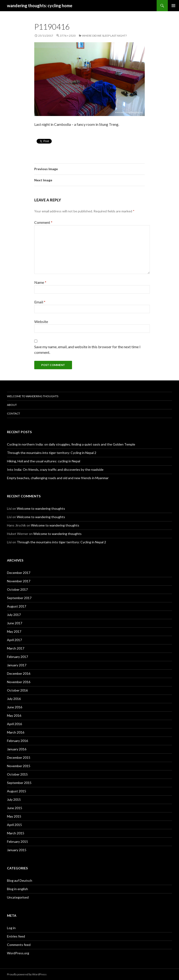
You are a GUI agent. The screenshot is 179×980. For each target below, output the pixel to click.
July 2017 (14, 615)
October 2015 (17, 774)
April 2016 (14, 724)
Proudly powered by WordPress (27, 974)
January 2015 (17, 850)
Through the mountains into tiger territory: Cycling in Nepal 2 (52, 453)
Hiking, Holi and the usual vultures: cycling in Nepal (44, 461)
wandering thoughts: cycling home (40, 6)
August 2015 (17, 791)
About (12, 405)
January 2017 (17, 665)
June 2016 (15, 707)
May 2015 (14, 816)
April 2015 (14, 825)
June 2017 (15, 623)
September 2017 (19, 598)
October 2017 (17, 589)
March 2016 (16, 732)
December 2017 (19, 573)
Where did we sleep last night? (104, 36)
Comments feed (19, 945)
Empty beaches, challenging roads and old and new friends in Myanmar (58, 478)
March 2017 (16, 648)
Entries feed (16, 936)
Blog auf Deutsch (20, 880)
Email (40, 302)
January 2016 (17, 749)
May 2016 (14, 715)
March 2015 (16, 833)
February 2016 (17, 741)
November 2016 (19, 682)
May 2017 (14, 631)
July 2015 (14, 799)
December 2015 (19, 757)
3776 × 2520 (68, 36)
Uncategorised (18, 897)
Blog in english (17, 889)
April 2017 (14, 640)
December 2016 (19, 673)
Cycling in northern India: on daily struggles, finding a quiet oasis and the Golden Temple (71, 444)
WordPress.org (18, 953)
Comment (43, 222)
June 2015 (15, 808)
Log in (11, 928)
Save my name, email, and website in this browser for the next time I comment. (87, 349)
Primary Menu (173, 6)
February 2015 (17, 841)
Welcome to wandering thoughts (33, 396)
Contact (14, 413)
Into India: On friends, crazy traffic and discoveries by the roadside (55, 469)
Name (40, 282)
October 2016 (17, 690)
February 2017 (17, 657)
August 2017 (17, 606)
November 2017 (19, 581)
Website (41, 321)
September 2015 (19, 783)
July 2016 (14, 699)
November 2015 (19, 766)
